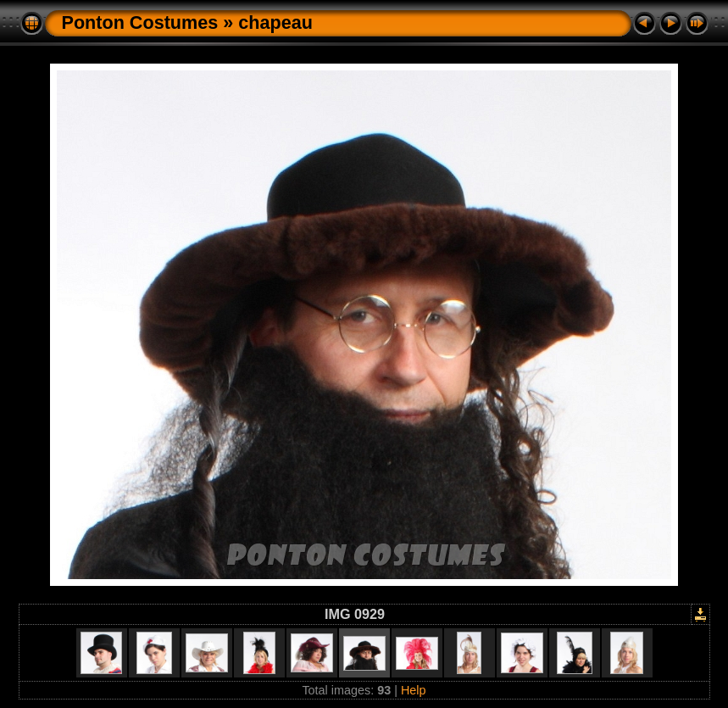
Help (414, 690)
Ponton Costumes (140, 22)
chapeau (275, 22)
